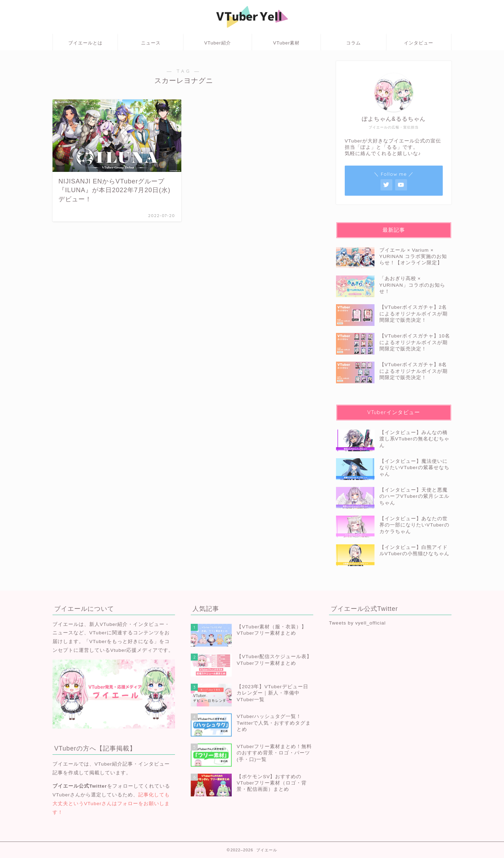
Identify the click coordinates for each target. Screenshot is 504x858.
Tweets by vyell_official (357, 623)
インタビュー (419, 43)
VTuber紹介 (217, 43)
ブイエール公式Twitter (80, 786)
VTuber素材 (286, 43)
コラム (353, 43)
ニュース (151, 43)
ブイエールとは (85, 43)
